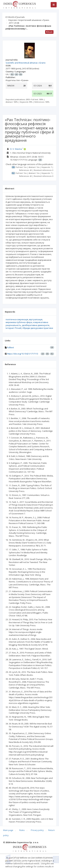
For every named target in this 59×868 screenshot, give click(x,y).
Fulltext (10, 347)
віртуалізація (36, 319)
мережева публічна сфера (19, 322)
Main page (8, 830)
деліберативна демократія (36, 325)
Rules (22, 830)
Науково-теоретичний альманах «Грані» (29, 20)
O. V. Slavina (16, 149)
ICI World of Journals (15, 17)
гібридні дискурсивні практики (38, 328)
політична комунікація (17, 319)
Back (49, 32)
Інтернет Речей (14, 328)
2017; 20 (14, 23)
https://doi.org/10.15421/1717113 (23, 354)
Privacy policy (37, 830)
